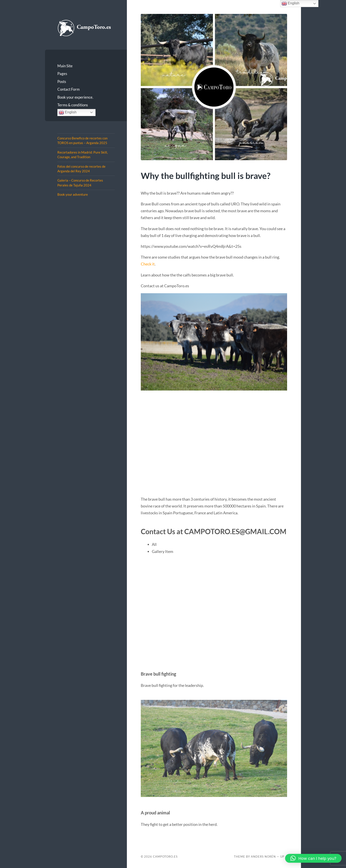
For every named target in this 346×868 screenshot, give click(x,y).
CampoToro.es (165, 857)
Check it (148, 264)
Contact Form (69, 89)
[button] (313, 858)
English (68, 113)
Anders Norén (263, 857)
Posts (62, 82)
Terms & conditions (73, 105)
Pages (62, 74)
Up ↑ (284, 857)
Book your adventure (73, 194)
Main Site (65, 66)
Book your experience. (75, 97)
